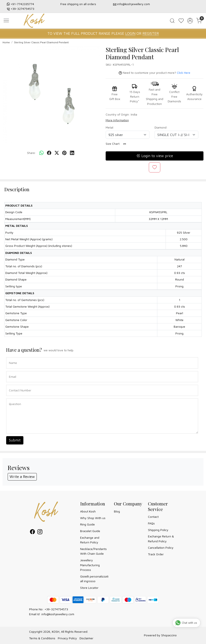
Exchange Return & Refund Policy (161, 539)
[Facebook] (32, 532)
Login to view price (155, 156)
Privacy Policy (67, 638)
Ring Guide (87, 524)
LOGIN (130, 33)
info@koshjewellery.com (134, 4)
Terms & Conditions (42, 638)
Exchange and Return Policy (90, 540)
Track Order (156, 554)
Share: (31, 153)
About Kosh (88, 511)
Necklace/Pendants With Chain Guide (93, 551)
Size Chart (117, 144)
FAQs (151, 523)
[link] (172, 21)
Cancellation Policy (161, 548)
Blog (117, 511)
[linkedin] (72, 153)
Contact (153, 517)
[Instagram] (40, 532)
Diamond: (161, 127)
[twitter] (57, 153)
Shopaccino (169, 635)
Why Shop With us (93, 518)
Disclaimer (86, 638)
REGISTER (151, 33)
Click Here (184, 73)
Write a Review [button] (22, 477)
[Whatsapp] (41, 153)
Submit (15, 440)
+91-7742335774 (22, 4)
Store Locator (89, 588)
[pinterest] (64, 153)
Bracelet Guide (90, 531)
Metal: (110, 127)
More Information (117, 120)
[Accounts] (190, 21)
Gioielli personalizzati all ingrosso (94, 579)
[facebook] (49, 153)
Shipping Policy (158, 530)
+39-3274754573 (22, 9)
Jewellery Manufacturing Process (90, 565)
